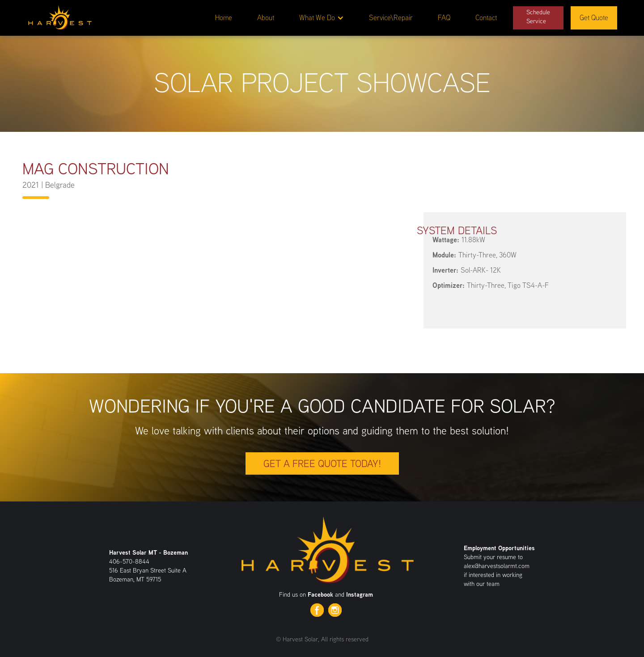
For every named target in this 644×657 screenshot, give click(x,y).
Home (224, 18)
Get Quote (594, 18)
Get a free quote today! (322, 463)
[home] (60, 16)
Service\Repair (391, 18)
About (266, 18)
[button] (322, 18)
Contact (486, 18)
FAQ (444, 18)
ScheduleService (538, 17)
